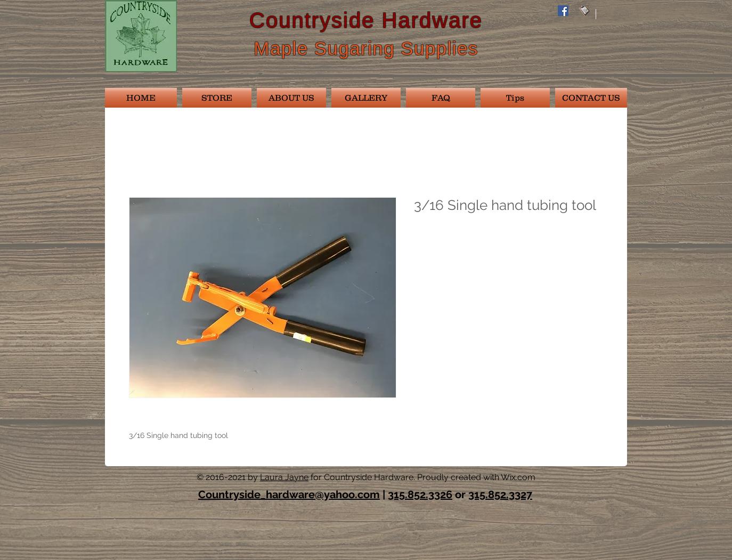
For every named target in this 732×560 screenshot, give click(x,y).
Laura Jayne (284, 477)
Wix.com (518, 477)
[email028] (584, 11)
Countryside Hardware (366, 20)
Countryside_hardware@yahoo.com (289, 494)
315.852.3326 (420, 494)
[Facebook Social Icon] (563, 11)
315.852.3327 (500, 494)
